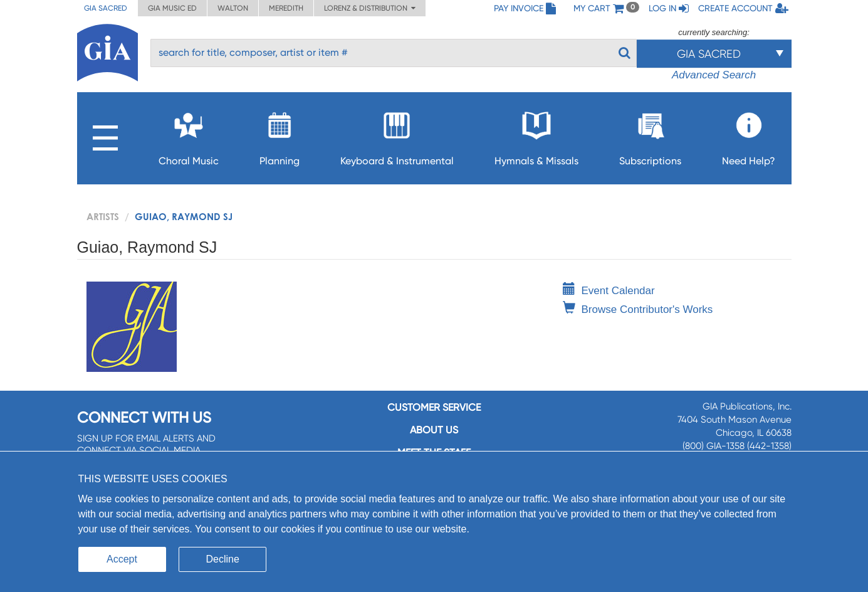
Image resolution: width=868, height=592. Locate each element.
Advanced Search (714, 75)
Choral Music (189, 135)
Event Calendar (609, 291)
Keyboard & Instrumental (397, 135)
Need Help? (749, 135)
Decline (223, 559)
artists (103, 216)
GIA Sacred (106, 8)
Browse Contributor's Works (638, 309)
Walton (233, 8)
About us (434, 430)
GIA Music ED (172, 8)
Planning (280, 135)
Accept (122, 559)
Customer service (434, 407)
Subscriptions (650, 135)
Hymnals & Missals (536, 135)
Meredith (286, 8)
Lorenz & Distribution (370, 8)
